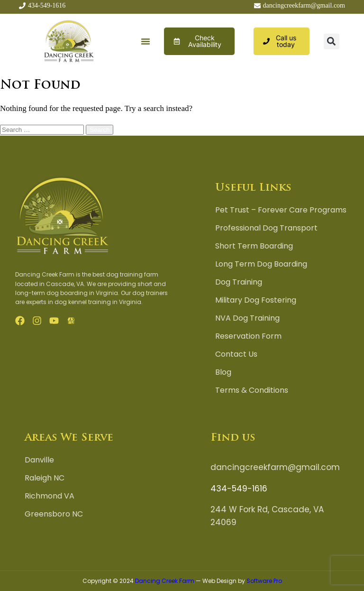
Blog (223, 372)
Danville (39, 460)
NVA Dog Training (247, 318)
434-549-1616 (239, 489)
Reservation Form (248, 336)
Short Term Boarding (254, 246)
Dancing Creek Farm (165, 581)
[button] (146, 42)
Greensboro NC (54, 514)
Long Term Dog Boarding (261, 264)
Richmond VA (50, 496)
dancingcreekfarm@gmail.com (275, 467)
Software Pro (264, 581)
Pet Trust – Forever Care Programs (281, 210)
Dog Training (239, 282)
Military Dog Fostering (256, 300)
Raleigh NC (45, 478)
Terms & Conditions (252, 390)
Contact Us (236, 354)
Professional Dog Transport (266, 228)
